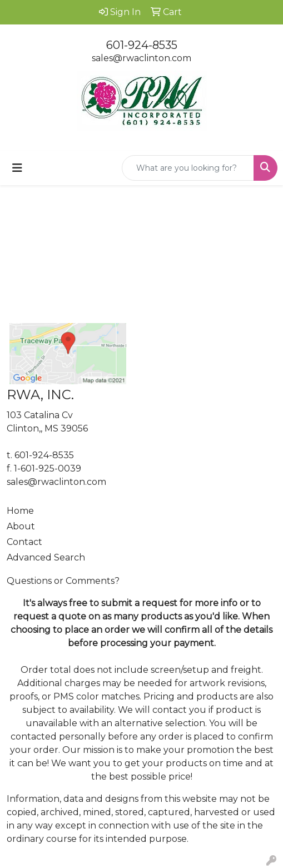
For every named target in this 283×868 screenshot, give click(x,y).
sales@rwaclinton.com (141, 58)
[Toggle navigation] (17, 168)
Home (20, 511)
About (21, 526)
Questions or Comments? (63, 581)
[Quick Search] (188, 168)
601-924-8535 (142, 45)
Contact (24, 542)
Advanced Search (46, 557)
